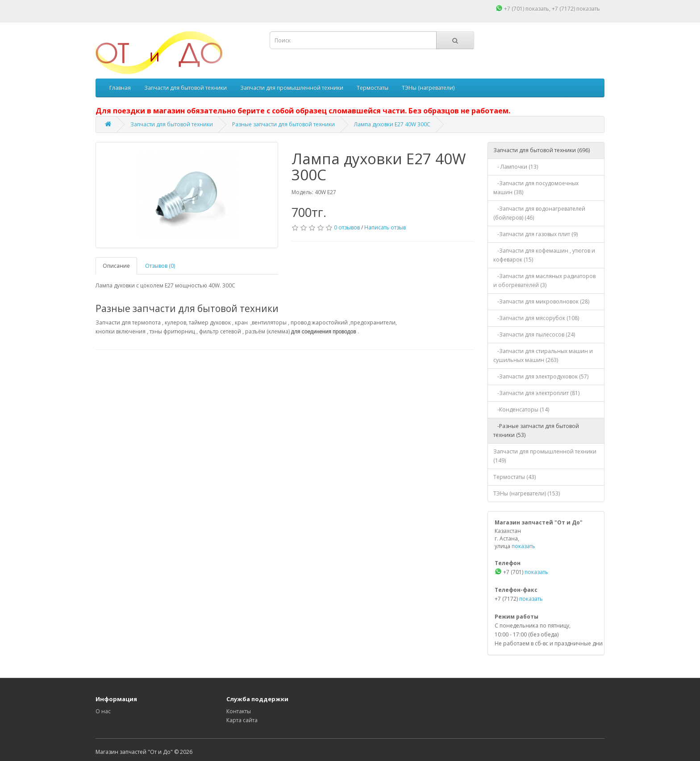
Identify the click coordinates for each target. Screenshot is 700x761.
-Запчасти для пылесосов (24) (534, 335)
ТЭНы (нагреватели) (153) (527, 493)
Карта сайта (242, 720)
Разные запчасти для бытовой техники (283, 124)
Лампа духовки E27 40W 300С (392, 124)
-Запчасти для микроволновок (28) (541, 301)
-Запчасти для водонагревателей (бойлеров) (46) (539, 213)
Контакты (239, 711)
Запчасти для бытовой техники (185, 88)
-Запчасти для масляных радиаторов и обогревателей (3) (544, 281)
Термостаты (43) (515, 477)
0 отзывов (347, 227)
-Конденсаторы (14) (521, 410)
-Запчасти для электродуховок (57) (541, 376)
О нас (103, 711)
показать (537, 9)
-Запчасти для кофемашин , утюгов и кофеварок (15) (544, 255)
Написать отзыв (385, 227)
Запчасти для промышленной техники (292, 88)
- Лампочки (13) (516, 167)
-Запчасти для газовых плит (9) (535, 234)
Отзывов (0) (160, 266)
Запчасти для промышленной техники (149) (545, 456)
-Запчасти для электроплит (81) (536, 393)
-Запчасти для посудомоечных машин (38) (536, 188)
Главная (120, 88)
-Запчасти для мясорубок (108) (536, 318)
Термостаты (373, 88)
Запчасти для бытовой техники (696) (542, 150)
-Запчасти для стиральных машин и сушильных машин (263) (543, 356)
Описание (116, 266)
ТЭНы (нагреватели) (428, 88)
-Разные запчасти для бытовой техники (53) (536, 430)
